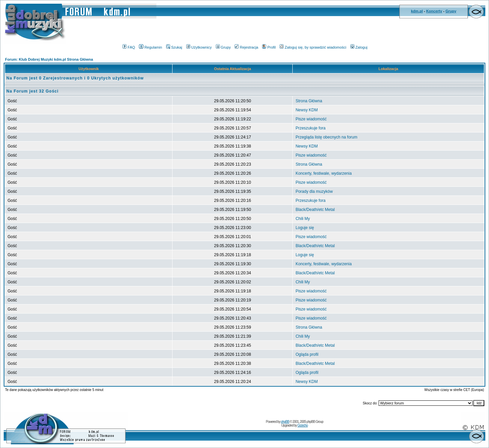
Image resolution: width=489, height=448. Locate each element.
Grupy (451, 11)
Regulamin (151, 47)
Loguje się (305, 228)
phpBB (285, 422)
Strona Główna (309, 101)
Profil (269, 47)
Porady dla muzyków (314, 191)
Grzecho (303, 425)
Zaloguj (359, 47)
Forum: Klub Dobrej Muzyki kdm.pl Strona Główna (49, 59)
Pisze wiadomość (311, 119)
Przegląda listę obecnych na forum (327, 137)
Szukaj (174, 47)
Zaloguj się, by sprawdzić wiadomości (313, 47)
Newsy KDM (307, 110)
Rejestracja (246, 47)
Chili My (303, 219)
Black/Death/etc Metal (315, 210)
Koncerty (434, 11)
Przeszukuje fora (311, 128)
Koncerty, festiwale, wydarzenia (324, 173)
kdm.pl (417, 11)
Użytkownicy (199, 47)
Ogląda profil (307, 354)
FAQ (129, 47)
